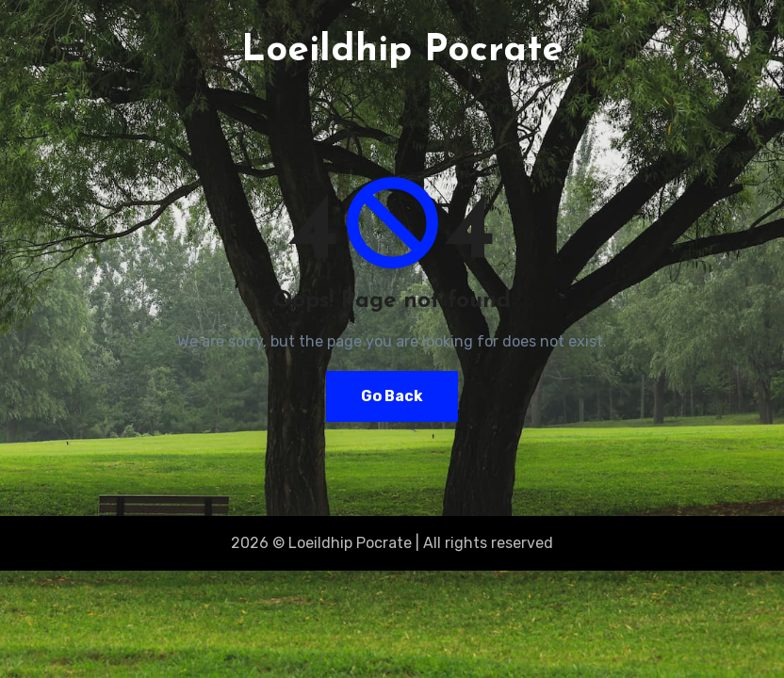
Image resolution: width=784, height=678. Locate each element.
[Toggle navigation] (74, 51)
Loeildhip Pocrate (402, 51)
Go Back (392, 396)
